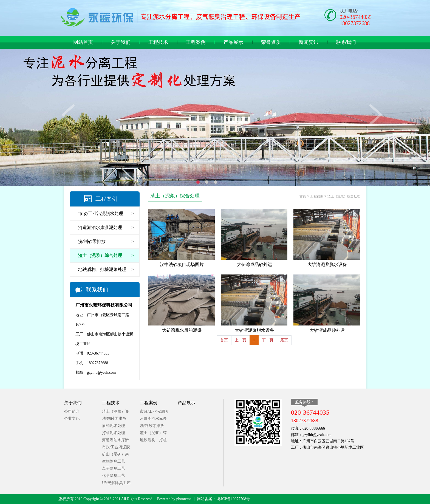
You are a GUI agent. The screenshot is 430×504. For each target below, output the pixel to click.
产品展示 (233, 42)
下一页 (268, 340)
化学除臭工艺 (114, 476)
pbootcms (184, 499)
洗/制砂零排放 (114, 419)
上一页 (241, 340)
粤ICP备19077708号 (233, 499)
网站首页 (83, 42)
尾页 (284, 340)
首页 (303, 196)
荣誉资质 (271, 42)
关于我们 (121, 42)
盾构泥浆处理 (114, 426)
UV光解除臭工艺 (116, 483)
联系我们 (346, 42)
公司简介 (72, 411)
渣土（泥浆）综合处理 (344, 196)
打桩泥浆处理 (114, 433)
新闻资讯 (309, 42)
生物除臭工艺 (114, 461)
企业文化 (72, 419)
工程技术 (158, 42)
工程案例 (196, 42)
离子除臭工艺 (114, 468)
